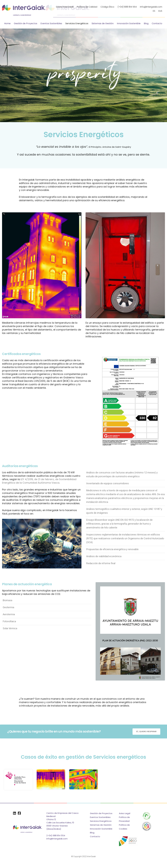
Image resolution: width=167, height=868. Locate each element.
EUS (160, 11)
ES (154, 11)
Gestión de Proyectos (26, 23)
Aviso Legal (125, 814)
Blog (146, 23)
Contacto (157, 23)
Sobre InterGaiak (65, 7)
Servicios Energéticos (77, 23)
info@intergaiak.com (151, 7)
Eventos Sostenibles (51, 23)
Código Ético (107, 7)
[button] (146, 732)
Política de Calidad (87, 7)
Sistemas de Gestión (103, 23)
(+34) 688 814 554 (127, 7)
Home (7, 23)
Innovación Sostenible (129, 23)
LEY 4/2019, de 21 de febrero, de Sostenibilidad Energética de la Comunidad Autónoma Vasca (39, 481)
